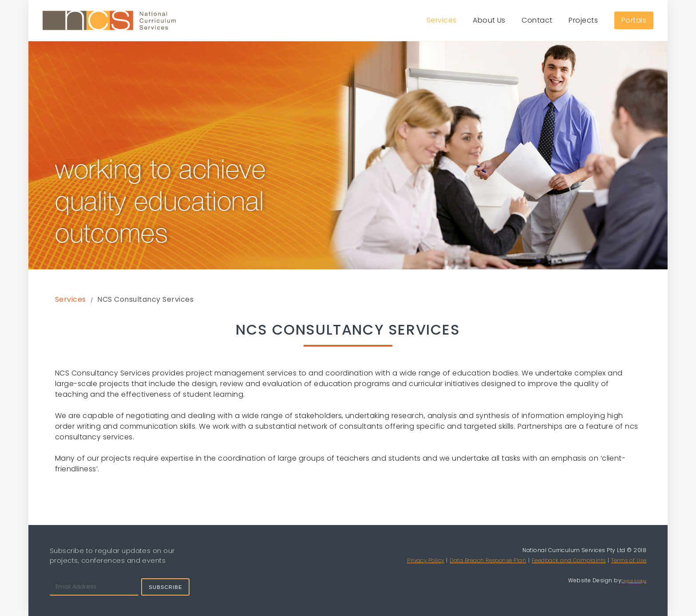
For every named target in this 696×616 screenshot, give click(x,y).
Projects (583, 20)
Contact (537, 20)
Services (442, 20)
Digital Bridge (634, 581)
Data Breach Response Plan (488, 560)
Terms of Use (629, 560)
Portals (634, 20)
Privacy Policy (426, 560)
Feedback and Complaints (569, 560)
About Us (489, 20)
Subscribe (165, 587)
